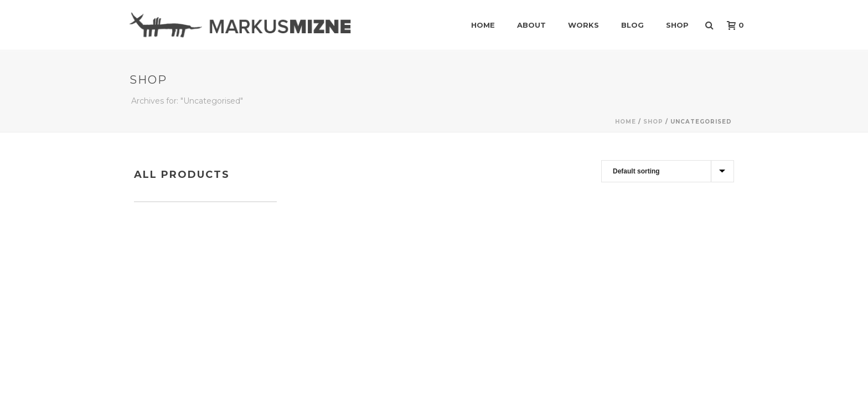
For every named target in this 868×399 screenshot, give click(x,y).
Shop (677, 25)
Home (483, 25)
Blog (632, 25)
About (531, 25)
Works (583, 25)
